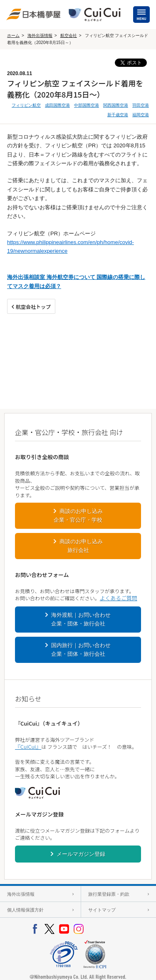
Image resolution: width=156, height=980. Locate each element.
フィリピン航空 (26, 105)
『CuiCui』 (28, 747)
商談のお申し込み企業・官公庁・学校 (78, 516)
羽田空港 (141, 105)
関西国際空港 (116, 105)
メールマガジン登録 (81, 854)
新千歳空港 (118, 115)
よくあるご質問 (119, 598)
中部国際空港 (87, 105)
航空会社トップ (33, 307)
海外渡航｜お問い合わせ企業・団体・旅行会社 (81, 619)
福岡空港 (141, 115)
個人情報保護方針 (25, 910)
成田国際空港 (57, 105)
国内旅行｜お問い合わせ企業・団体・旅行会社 (81, 650)
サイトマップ (102, 910)
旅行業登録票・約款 (109, 894)
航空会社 (69, 35)
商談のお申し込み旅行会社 (81, 546)
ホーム (13, 35)
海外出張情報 (40, 35)
